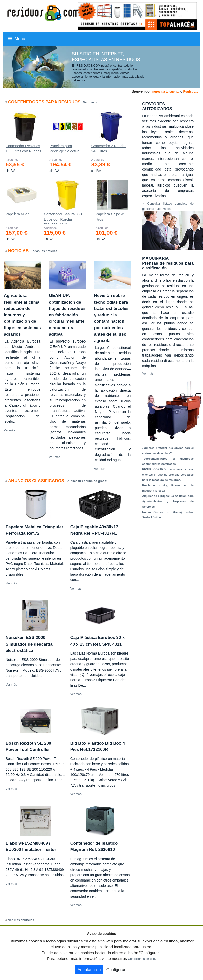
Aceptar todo (89, 970)
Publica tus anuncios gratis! (87, 481)
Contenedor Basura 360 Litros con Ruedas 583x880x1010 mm (63, 218)
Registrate (191, 92)
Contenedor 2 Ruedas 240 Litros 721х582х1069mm (109, 150)
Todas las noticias (44, 251)
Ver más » (90, 102)
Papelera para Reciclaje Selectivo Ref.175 (65, 150)
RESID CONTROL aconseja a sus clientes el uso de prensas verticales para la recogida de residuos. (168, 475)
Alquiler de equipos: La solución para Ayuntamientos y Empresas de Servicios (168, 501)
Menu (17, 39)
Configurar (116, 970)
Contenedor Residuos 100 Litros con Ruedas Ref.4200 (23, 150)
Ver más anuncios (21, 920)
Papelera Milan (17, 214)
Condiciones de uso (141, 959)
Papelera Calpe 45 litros (110, 217)
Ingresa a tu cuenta (165, 92)
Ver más (9, 430)
